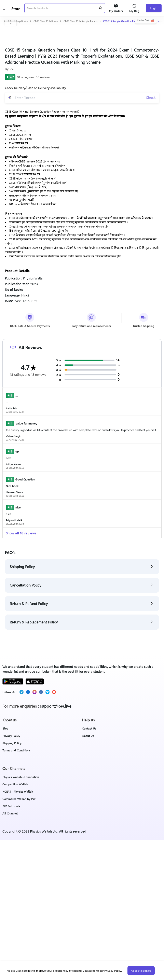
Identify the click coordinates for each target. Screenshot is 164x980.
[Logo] (15, 8)
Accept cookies (141, 971)
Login (154, 8)
